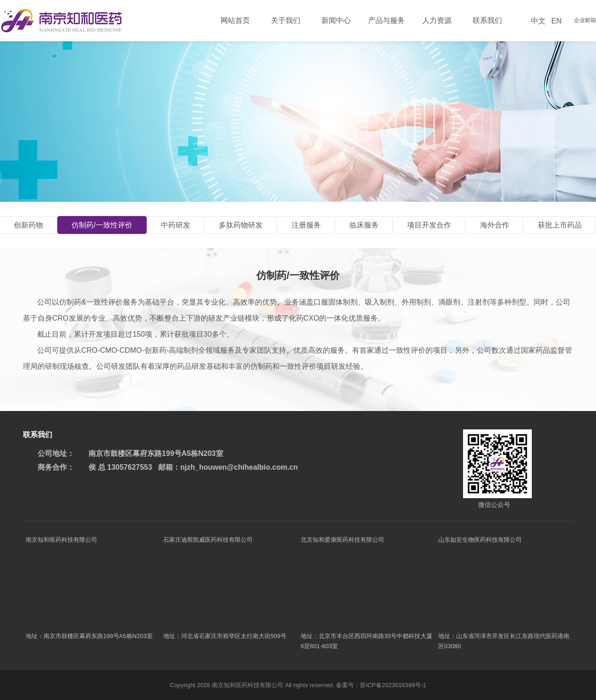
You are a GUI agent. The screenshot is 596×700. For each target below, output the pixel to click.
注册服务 (306, 225)
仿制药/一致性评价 (102, 225)
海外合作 (495, 225)
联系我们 (487, 20)
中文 (538, 21)
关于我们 (286, 20)
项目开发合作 (429, 225)
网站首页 (235, 20)
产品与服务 (386, 20)
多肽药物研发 (241, 225)
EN (556, 21)
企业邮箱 (585, 20)
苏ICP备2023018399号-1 (393, 685)
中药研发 (176, 225)
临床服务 (364, 225)
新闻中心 (336, 20)
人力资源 (437, 20)
